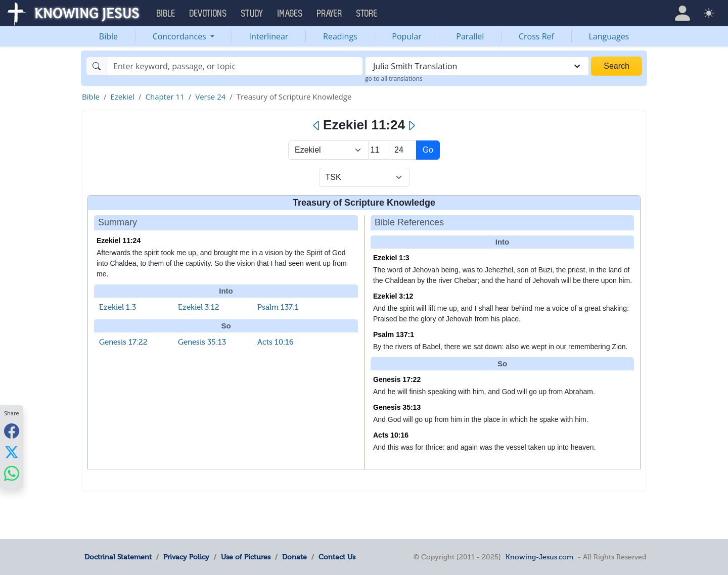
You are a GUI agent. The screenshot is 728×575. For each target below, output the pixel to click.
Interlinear (269, 36)
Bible (108, 36)
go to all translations (394, 79)
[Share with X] (12, 452)
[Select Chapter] (380, 150)
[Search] (235, 66)
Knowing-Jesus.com (539, 557)
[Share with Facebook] (12, 431)
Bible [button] (166, 14)
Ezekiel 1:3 (118, 307)
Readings (340, 36)
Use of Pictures (246, 557)
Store (367, 14)
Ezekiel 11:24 (119, 241)
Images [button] (290, 14)
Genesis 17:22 (123, 342)
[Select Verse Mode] (364, 177)
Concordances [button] (180, 36)
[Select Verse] (404, 150)
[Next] (411, 126)
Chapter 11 (165, 97)
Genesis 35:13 (202, 342)
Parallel (470, 36)
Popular (406, 36)
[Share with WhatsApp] (12, 473)
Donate (294, 557)
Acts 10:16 (276, 342)
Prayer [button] (330, 14)
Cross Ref (536, 36)
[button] (682, 13)
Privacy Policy (186, 557)
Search (617, 66)
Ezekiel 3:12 (199, 307)
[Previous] (317, 126)
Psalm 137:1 (278, 307)
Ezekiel (122, 97)
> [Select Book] (328, 150)
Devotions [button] (208, 14)
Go (428, 150)
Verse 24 (210, 97)
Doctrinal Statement (118, 557)
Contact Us (337, 557)
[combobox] (477, 66)
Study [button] (252, 14)
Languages (609, 36)
